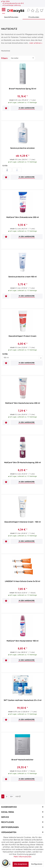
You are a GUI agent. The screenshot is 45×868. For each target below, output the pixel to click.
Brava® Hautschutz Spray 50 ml (23, 89)
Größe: (5, 354)
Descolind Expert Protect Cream (22, 336)
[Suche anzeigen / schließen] (28, 10)
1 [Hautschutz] (3, 796)
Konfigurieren (37, 864)
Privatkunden (34, 17)
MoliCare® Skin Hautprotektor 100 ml (22, 641)
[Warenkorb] (42, 11)
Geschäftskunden (11, 17)
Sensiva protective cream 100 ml (22, 277)
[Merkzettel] (33, 11)
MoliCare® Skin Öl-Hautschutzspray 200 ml (22, 462)
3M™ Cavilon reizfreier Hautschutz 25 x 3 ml (23, 700)
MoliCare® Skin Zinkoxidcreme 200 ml (23, 217)
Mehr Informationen (22, 857)
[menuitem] (4, 11)
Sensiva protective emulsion (22, 148)
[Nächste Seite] (7, 796)
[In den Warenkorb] (27, 108)
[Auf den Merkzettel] (6, 108)
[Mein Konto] (37, 11)
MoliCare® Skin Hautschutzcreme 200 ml (23, 403)
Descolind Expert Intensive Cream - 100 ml (23, 522)
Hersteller (15, 58)
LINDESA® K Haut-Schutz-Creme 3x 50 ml (22, 581)
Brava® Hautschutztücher (22, 760)
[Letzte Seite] (11, 796)
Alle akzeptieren (21, 864)
